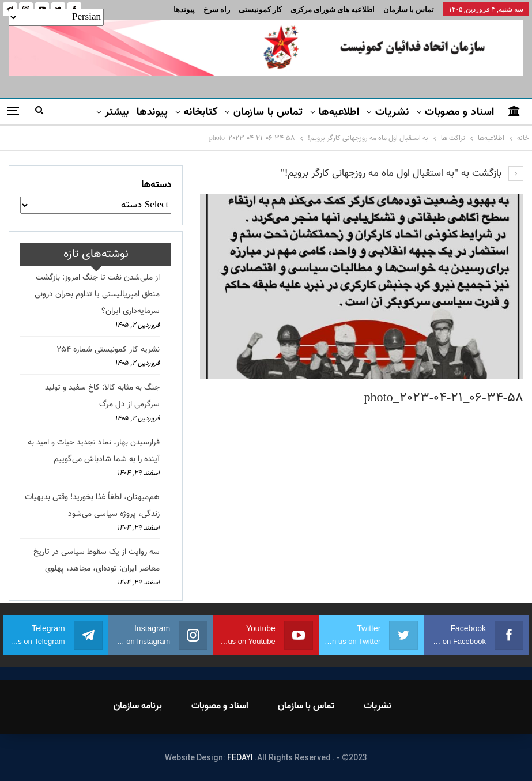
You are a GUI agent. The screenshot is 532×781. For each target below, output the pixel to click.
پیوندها (184, 10)
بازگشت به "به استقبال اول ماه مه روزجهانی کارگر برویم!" (402, 173)
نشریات (392, 112)
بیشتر (117, 112)
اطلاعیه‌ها (339, 112)
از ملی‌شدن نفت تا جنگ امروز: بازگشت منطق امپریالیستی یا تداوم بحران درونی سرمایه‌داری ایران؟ (97, 295)
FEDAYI (240, 757)
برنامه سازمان (138, 706)
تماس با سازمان (409, 10)
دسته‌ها (156, 185)
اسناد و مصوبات (459, 112)
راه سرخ (217, 10)
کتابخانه (201, 112)
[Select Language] (56, 17)
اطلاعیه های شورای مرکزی (333, 10)
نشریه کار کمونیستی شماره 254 (108, 350)
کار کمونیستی (260, 10)
